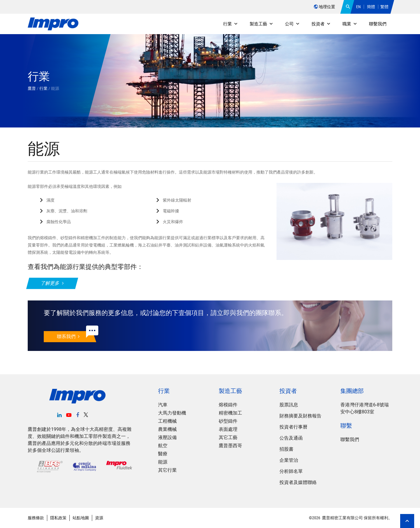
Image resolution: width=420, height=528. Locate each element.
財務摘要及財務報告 (300, 416)
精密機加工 (230, 413)
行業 (231, 24)
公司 (292, 24)
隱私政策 (58, 518)
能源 (163, 462)
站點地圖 (81, 518)
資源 (99, 518)
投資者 (321, 24)
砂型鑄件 (228, 421)
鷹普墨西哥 (230, 446)
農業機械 (167, 429)
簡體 (371, 7)
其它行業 (167, 470)
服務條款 (36, 518)
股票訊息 (289, 405)
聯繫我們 (378, 24)
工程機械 (167, 421)
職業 (350, 24)
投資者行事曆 (293, 427)
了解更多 (52, 283)
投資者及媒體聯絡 (298, 482)
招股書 (286, 449)
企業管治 (289, 460)
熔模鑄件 (228, 405)
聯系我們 (68, 336)
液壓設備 (167, 437)
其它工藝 (228, 437)
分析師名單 (291, 471)
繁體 (384, 7)
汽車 (163, 405)
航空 (163, 446)
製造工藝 (261, 24)
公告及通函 (291, 438)
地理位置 (324, 7)
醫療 (163, 454)
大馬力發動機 (172, 413)
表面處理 (228, 429)
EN (358, 7)
